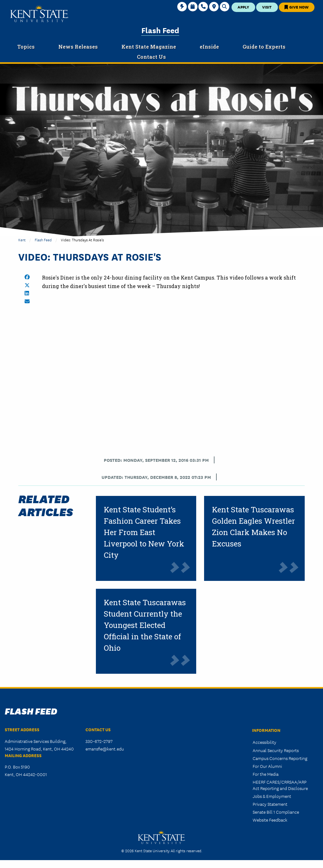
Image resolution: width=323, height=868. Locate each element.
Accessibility (264, 742)
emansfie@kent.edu (105, 749)
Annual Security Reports (276, 750)
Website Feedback (270, 820)
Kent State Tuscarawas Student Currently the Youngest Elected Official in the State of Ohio (145, 625)
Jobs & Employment (272, 796)
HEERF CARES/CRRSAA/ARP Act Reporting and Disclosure (280, 785)
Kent (22, 240)
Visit (267, 7)
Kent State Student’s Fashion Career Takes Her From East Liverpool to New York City (144, 532)
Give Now (297, 7)
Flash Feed (160, 30)
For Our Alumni (267, 766)
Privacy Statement (270, 804)
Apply (243, 7)
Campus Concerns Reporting (280, 758)
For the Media (266, 774)
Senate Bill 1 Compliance (276, 812)
